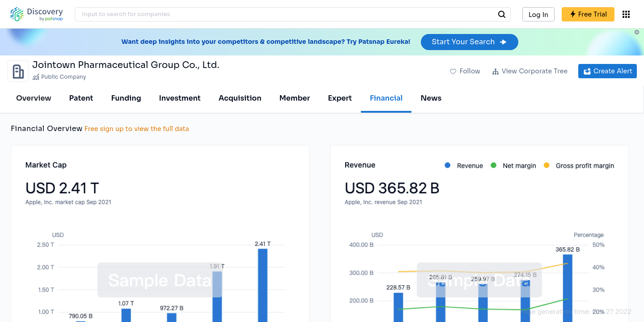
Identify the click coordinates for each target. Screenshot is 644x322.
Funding (126, 98)
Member (295, 98)
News (431, 98)
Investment (180, 98)
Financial (386, 98)
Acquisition (240, 98)
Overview (34, 98)
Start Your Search (469, 42)
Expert (340, 98)
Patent (81, 98)
